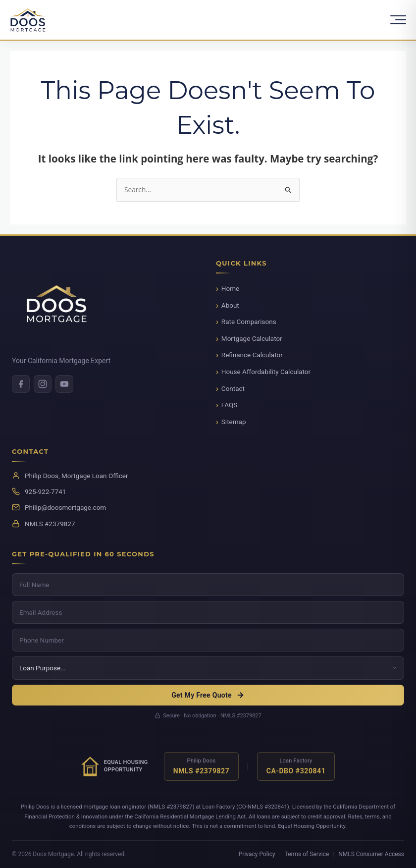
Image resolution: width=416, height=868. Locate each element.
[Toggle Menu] (398, 20)
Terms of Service (307, 854)
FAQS (229, 405)
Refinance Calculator (252, 355)
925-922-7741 (45, 491)
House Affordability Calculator (266, 372)
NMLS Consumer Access (371, 854)
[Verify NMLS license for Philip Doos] (202, 766)
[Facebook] (21, 384)
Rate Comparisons (249, 322)
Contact (233, 388)
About (230, 305)
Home (230, 288)
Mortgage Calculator (252, 338)
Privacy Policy (257, 854)
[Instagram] (43, 384)
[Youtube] (64, 384)
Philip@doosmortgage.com (65, 507)
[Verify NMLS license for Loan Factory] (296, 766)
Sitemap (234, 422)
